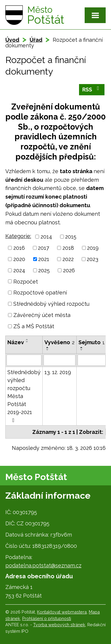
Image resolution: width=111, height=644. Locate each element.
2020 (19, 259)
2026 (69, 270)
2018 (68, 248)
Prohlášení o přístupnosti (47, 618)
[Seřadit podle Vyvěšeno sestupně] (48, 350)
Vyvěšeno (59, 342)
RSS (92, 89)
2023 (92, 259)
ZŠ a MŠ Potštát (34, 326)
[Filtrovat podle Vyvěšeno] (59, 360)
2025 (44, 270)
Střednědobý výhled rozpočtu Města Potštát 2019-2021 (24, 396)
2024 (19, 270)
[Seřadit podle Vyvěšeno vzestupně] (48, 347)
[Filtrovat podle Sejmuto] (92, 360)
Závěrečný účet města (42, 315)
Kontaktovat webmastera (62, 612)
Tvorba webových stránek (59, 625)
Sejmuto (92, 342)
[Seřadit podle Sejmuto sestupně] (82, 350)
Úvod (12, 40)
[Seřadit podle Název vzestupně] (27, 339)
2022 (68, 259)
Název (16, 342)
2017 (44, 248)
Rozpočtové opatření (40, 293)
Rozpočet (26, 281)
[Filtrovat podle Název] (24, 360)
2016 (19, 248)
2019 (93, 248)
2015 (71, 237)
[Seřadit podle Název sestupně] (27, 342)
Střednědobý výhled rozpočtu (51, 304)
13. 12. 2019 (58, 372)
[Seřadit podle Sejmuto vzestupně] (82, 347)
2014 (46, 237)
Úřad (36, 40)
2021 (44, 259)
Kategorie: (18, 236)
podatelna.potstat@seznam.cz (43, 565)
